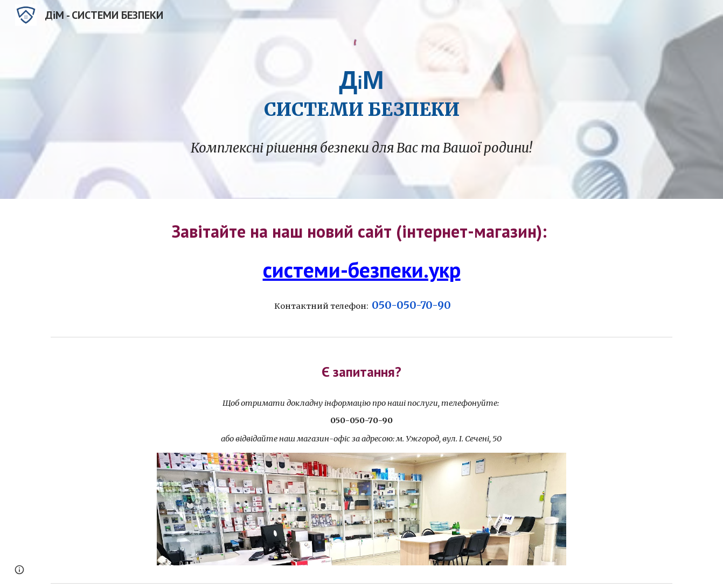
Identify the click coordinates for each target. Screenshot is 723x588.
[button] (19, 570)
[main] (361, 92)
